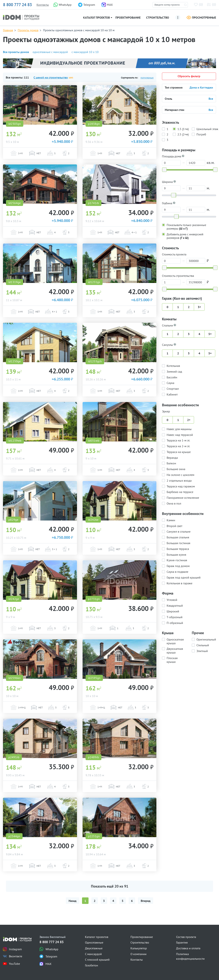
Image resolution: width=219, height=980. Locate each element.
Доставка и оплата (188, 948)
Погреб (201, 134)
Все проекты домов (16, 52)
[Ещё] (178, 17)
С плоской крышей (97, 960)
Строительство (158, 17)
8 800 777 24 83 (17, 5)
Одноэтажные (94, 942)
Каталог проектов (96, 17)
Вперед (146, 901)
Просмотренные (201, 17)
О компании (138, 954)
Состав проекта (186, 937)
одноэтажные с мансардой (50, 52)
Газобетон (92, 965)
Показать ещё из (110, 886)
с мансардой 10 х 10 (85, 52)
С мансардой (93, 954)
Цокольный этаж (207, 129)
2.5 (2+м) (183, 134)
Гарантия (182, 942)
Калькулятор (139, 948)
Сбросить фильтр (189, 76)
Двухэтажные (94, 948)
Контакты (43, 5)
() (199, 4)
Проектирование (128, 17)
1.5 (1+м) (183, 129)
